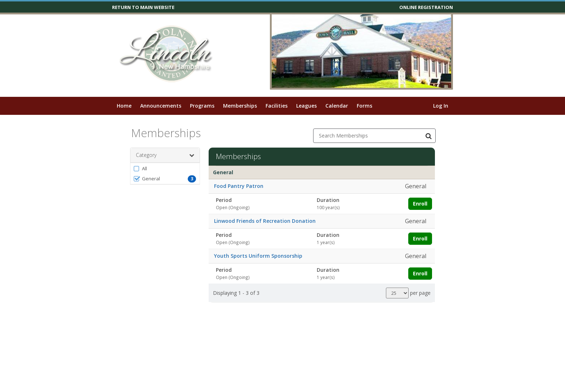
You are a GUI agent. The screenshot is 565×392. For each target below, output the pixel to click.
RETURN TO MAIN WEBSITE (143, 7)
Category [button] (165, 155)
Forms (364, 106)
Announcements (161, 106)
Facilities (277, 106)
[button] (165, 168)
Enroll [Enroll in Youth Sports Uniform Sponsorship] (420, 273)
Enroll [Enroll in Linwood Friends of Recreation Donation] (420, 238)
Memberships (240, 106)
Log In (441, 106)
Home (124, 106)
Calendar (337, 106)
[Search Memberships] (428, 136)
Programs (202, 106)
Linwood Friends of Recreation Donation (265, 221)
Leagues (306, 106)
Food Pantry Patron (239, 186)
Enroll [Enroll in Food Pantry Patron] (420, 204)
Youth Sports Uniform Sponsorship (258, 256)
